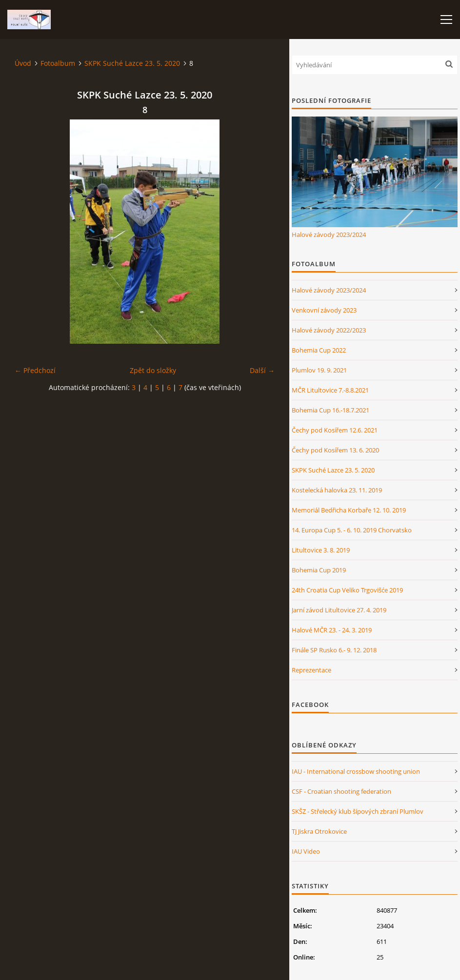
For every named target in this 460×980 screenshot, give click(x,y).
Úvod (23, 63)
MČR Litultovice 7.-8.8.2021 (330, 390)
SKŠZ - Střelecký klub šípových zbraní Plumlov (358, 811)
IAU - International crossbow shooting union (356, 771)
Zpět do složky (153, 370)
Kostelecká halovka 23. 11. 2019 (337, 490)
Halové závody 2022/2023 (329, 330)
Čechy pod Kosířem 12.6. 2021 (335, 430)
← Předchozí (35, 370)
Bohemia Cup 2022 (319, 350)
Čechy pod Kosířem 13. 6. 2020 (335, 450)
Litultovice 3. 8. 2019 (321, 550)
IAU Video (306, 851)
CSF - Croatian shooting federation (341, 791)
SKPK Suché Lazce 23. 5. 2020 (132, 63)
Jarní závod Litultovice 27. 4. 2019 (339, 610)
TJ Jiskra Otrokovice (319, 831)
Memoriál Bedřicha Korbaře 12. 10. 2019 (349, 510)
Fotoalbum (58, 63)
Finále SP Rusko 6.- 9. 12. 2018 (334, 650)
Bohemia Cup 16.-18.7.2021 (330, 410)
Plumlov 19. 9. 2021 (319, 370)
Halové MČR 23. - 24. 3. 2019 (332, 630)
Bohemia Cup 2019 (319, 570)
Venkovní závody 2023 (324, 310)
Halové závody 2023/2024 (329, 235)
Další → (262, 370)
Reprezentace (311, 670)
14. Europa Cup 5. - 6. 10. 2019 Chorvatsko (352, 530)
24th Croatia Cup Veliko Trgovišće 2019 (347, 590)
